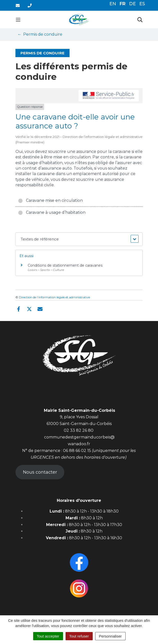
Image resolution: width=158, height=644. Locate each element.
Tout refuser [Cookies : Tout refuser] (79, 636)
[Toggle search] (140, 19)
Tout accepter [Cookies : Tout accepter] (48, 636)
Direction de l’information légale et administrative (54, 297)
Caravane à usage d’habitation (52, 212)
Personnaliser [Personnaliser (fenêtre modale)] (110, 636)
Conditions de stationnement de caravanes (65, 265)
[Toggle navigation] (18, 19)
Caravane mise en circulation (50, 200)
